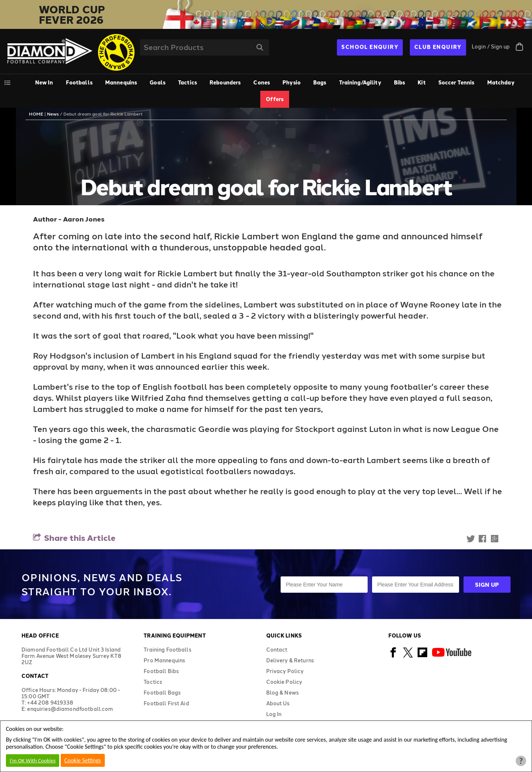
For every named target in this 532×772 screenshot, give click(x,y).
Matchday (501, 82)
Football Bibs (161, 671)
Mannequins (121, 82)
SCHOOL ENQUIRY (370, 47)
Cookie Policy (284, 682)
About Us (278, 703)
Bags (320, 82)
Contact (277, 650)
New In (44, 82)
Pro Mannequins (164, 660)
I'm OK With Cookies (33, 761)
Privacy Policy (285, 671)
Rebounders (225, 82)
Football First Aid (166, 703)
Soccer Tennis (456, 82)
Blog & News (283, 693)
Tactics (188, 82)
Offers (275, 99)
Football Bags (162, 693)
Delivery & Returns (290, 660)
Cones (262, 82)
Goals (158, 82)
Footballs (79, 82)
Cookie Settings (83, 760)
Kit (421, 82)
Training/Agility (360, 82)
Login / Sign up (491, 46)
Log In (274, 714)
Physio (292, 82)
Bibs (400, 82)
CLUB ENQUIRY (438, 47)
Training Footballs (168, 650)
